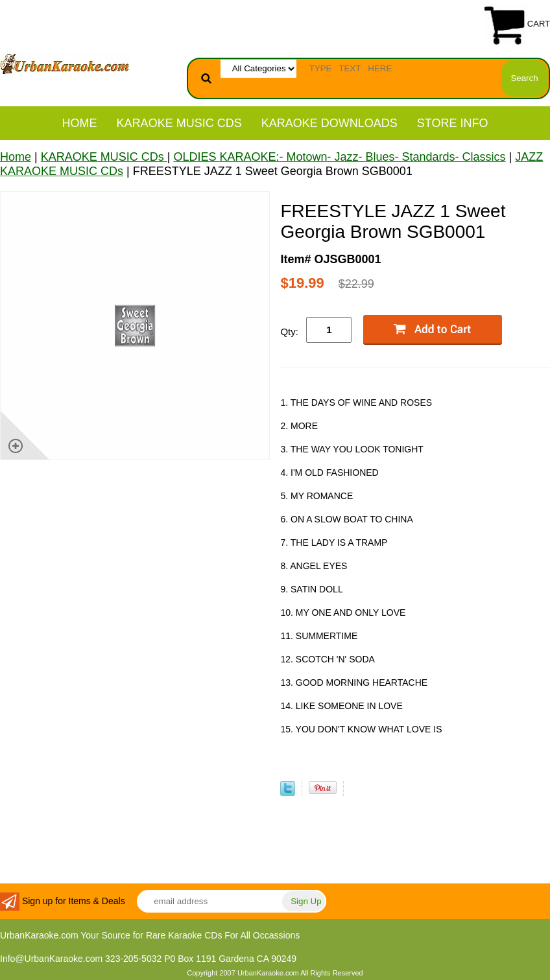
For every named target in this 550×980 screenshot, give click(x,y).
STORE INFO (453, 123)
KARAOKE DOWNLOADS (329, 123)
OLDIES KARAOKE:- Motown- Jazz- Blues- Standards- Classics (339, 157)
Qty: (289, 332)
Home (80, 123)
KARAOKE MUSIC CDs (179, 123)
